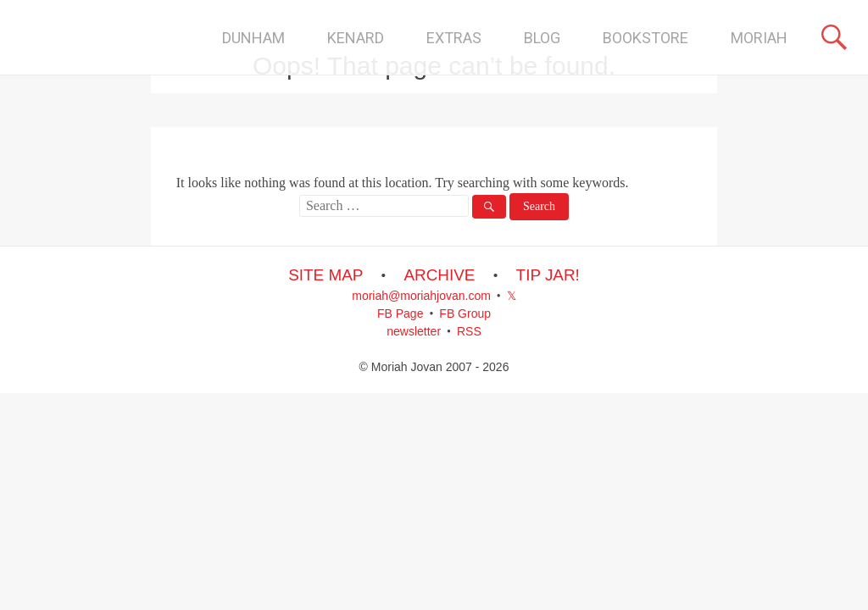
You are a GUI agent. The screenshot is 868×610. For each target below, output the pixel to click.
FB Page (400, 313)
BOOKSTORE (645, 38)
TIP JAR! (548, 275)
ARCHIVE (439, 275)
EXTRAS (454, 38)
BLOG (542, 38)
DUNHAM (253, 38)
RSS (469, 331)
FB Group (465, 313)
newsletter (414, 331)
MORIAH (759, 38)
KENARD (356, 38)
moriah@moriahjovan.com (421, 296)
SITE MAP (325, 275)
